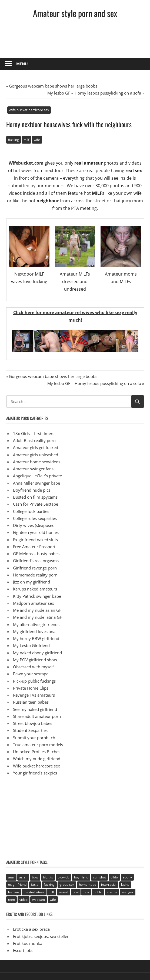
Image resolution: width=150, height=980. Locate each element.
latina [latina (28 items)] (125, 885)
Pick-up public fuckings (34, 681)
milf (26, 140)
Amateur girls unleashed (36, 455)
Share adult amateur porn (37, 716)
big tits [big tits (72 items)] (48, 877)
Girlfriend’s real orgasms (36, 561)
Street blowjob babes (33, 723)
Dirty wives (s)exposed (34, 525)
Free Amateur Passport (34, 547)
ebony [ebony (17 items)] (127, 877)
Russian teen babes (31, 702)
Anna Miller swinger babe (36, 483)
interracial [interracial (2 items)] (109, 885)
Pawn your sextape (31, 674)
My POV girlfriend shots (35, 660)
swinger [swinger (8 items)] (128, 892)
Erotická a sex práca (31, 929)
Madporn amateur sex (34, 603)
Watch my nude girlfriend (37, 759)
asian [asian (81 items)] (23, 877)
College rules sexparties (35, 518)
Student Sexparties (30, 730)
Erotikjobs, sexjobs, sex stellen (41, 936)
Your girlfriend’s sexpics (35, 773)
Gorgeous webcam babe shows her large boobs (53, 86)
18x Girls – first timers (34, 433)
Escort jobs (23, 950)
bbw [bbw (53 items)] (35, 877)
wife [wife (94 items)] (53, 900)
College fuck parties (31, 511)
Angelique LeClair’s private (37, 476)
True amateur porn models (38, 745)
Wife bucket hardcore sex (29, 110)
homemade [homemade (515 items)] (88, 885)
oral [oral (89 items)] (76, 892)
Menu (22, 64)
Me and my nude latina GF (37, 617)
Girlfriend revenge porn (35, 568)
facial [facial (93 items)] (35, 885)
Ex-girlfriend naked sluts (35, 540)
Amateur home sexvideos (37, 462)
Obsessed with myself (33, 667)
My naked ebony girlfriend (37, 653)
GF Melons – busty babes (36, 554)
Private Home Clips (31, 688)
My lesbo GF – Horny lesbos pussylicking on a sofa (94, 93)
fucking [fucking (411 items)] (49, 885)
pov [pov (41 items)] (86, 892)
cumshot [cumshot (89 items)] (99, 877)
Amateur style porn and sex (75, 13)
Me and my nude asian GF (37, 610)
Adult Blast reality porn (34, 440)
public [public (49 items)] (98, 892)
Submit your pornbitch (34, 738)
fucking (14, 140)
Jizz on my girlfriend (31, 582)
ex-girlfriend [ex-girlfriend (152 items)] (17, 885)
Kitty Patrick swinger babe (37, 596)
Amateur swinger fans (33, 469)
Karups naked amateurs (35, 589)
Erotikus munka (28, 943)
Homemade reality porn (35, 575)
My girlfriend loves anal (35, 631)
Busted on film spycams (35, 497)
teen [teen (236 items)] (11, 900)
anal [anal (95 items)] (11, 877)
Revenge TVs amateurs (34, 695)
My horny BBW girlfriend (36, 638)
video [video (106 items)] (24, 900)
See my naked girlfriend (35, 709)
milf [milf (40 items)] (51, 892)
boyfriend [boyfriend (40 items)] (81, 877)
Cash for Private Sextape (36, 504)
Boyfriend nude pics (32, 490)
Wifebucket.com (26, 163)
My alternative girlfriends (36, 624)
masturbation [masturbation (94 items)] (34, 892)
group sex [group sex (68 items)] (67, 885)
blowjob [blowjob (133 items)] (63, 877)
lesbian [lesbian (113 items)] (14, 892)
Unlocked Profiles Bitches (37, 752)
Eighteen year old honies (36, 532)
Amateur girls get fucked (36, 447)
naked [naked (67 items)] (64, 892)
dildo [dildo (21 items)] (114, 877)
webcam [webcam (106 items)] (39, 900)
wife (37, 140)
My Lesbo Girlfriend (31, 645)
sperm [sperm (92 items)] (112, 892)
